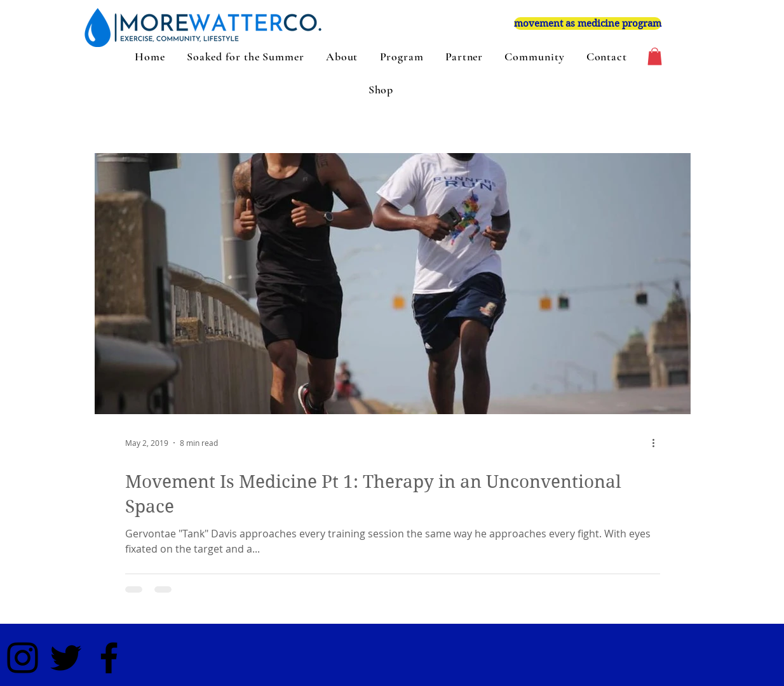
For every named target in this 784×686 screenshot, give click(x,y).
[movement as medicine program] (588, 24)
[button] (655, 56)
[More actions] (658, 443)
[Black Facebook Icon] (109, 658)
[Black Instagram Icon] (23, 658)
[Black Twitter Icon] (66, 658)
